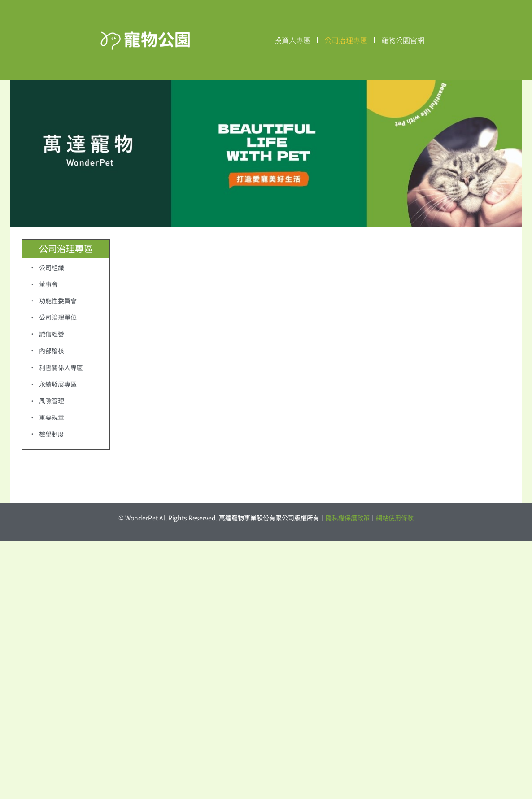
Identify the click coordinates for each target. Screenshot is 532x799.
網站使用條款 (395, 518)
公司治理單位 (58, 317)
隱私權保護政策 (348, 518)
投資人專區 (292, 40)
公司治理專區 (346, 40)
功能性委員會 (58, 301)
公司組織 (52, 267)
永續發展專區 (58, 384)
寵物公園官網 (403, 40)
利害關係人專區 (61, 367)
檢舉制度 (52, 434)
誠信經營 (52, 334)
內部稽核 (52, 350)
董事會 (48, 284)
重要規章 (52, 417)
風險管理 (52, 401)
